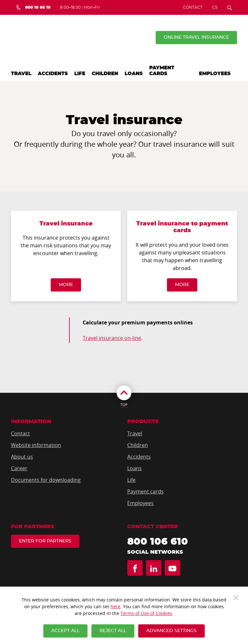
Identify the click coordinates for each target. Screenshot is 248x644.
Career (19, 468)
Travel (21, 74)
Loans (134, 74)
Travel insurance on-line (112, 338)
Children (105, 74)
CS (215, 7)
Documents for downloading (46, 480)
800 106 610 (158, 542)
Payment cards (162, 71)
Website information (36, 445)
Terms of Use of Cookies (146, 613)
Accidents (53, 74)
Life (80, 74)
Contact (193, 7)
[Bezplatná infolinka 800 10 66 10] (33, 7)
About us (22, 457)
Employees (215, 74)
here (115, 606)
